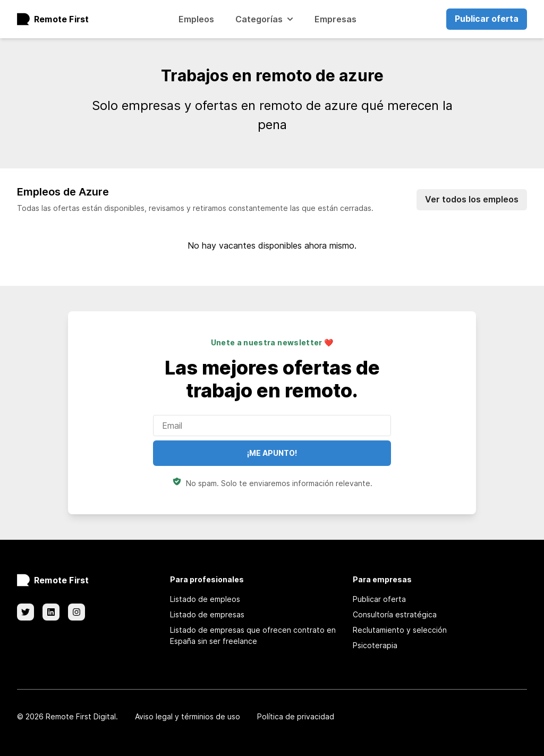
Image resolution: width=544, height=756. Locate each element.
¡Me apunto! (272, 453)
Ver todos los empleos (472, 199)
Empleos (196, 19)
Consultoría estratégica (395, 614)
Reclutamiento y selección (400, 630)
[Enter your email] (272, 426)
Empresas (335, 19)
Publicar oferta (487, 19)
